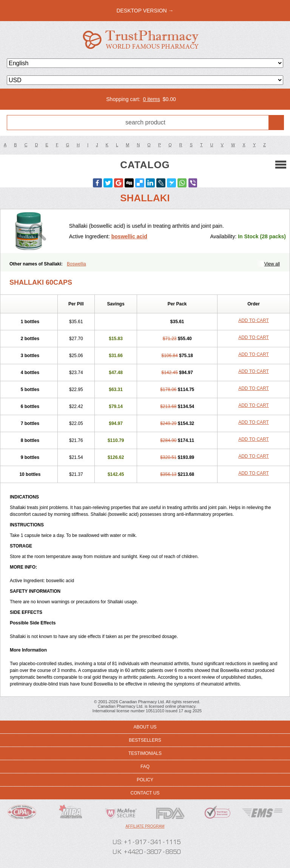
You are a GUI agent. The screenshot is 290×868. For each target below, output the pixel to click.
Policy (145, 780)
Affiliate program (145, 826)
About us (145, 727)
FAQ (145, 767)
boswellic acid (129, 236)
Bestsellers (145, 740)
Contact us (145, 793)
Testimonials (145, 753)
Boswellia (76, 264)
